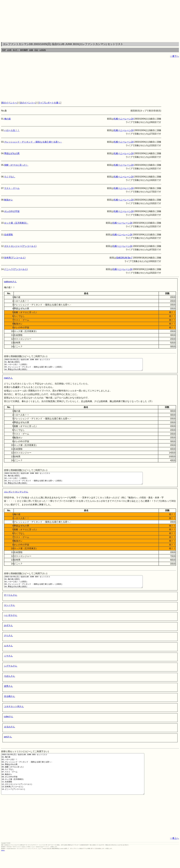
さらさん (8, 643)
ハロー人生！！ (12, 130)
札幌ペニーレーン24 (124, 119)
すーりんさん (11, 602)
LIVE (9, 50)
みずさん (8, 633)
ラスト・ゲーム (12, 188)
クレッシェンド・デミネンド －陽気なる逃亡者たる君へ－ (33, 142)
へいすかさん (11, 623)
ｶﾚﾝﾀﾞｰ (16, 50)
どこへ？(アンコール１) (16, 269)
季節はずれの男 (12, 153)
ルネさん (8, 653)
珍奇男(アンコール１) (15, 258)
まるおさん (9, 734)
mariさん (8, 380)
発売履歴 (24, 50)
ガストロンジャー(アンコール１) (20, 246)
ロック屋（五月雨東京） (16, 223)
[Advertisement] (90, 21)
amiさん (8, 744)
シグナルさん (11, 673)
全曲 (31, 50)
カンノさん (9, 613)
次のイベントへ (28, 103)
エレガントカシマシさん (16, 497)
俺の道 (7, 119)
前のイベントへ (9, 103)
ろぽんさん (9, 683)
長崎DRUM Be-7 (124, 258)
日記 (36, 50)
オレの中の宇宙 (12, 211)
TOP (4, 50)
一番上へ (174, 854)
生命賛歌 (9, 235)
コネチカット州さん (14, 714)
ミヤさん (8, 663)
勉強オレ (9, 200)
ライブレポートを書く (50, 103)
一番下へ (174, 56)
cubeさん (9, 724)
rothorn (3, 866)
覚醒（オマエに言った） (16, 165)
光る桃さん (9, 704)
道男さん (8, 694)
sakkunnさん (10, 282)
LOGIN (43, 50)
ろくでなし (10, 177)
